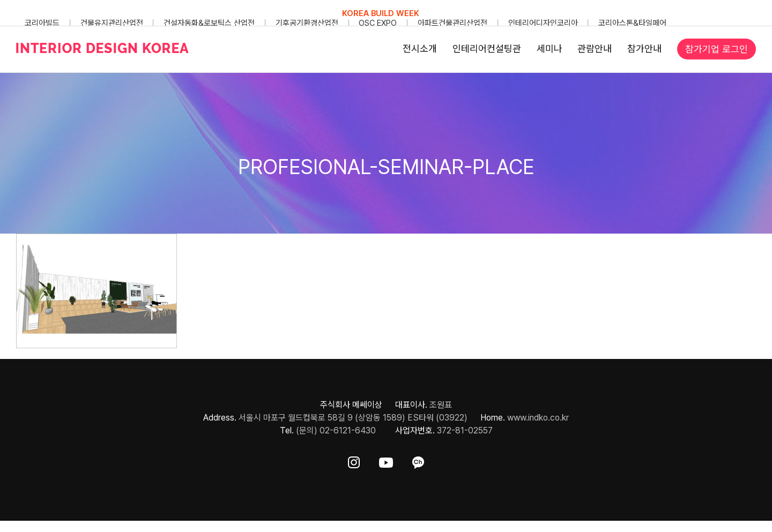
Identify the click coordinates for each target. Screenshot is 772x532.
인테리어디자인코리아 (543, 23)
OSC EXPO (378, 23)
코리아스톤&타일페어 (632, 23)
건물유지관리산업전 (112, 23)
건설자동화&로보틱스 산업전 (209, 23)
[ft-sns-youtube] (386, 460)
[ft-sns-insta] (354, 460)
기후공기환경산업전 (307, 23)
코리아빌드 (42, 23)
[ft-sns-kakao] (418, 460)
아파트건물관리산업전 (452, 23)
